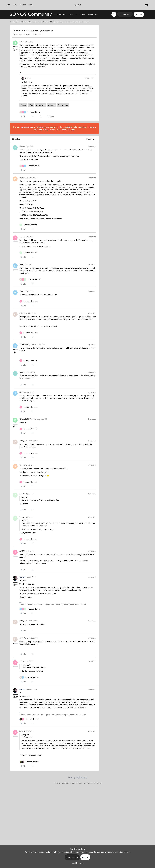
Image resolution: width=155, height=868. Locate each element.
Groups (83, 14)
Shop (8, 5)
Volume (23, 105)
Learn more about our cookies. (119, 852)
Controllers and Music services (50, 22)
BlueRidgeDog (25, 344)
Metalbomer (24, 178)
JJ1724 (22, 237)
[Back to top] (150, 780)
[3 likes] (30, 280)
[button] (125, 14)
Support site (93, 14)
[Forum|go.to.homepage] (31, 14)
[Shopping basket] (147, 5)
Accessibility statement (93, 783)
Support (23, 5)
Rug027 (22, 291)
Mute (31, 105)
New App (51, 105)
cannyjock (23, 441)
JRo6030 (23, 392)
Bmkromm (23, 465)
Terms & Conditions (61, 783)
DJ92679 (23, 638)
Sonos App (40, 105)
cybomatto (23, 313)
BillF (21, 42)
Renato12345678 (26, 419)
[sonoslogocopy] (77, 5)
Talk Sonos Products (28, 22)
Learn (15, 5)
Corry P (28, 79)
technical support (57, 91)
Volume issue (63, 105)
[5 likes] (30, 112)
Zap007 (22, 494)
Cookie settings (76, 783)
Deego (22, 264)
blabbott (23, 146)
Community (14, 22)
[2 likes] (29, 677)
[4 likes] (30, 166)
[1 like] (28, 225)
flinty (21, 372)
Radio (31, 5)
